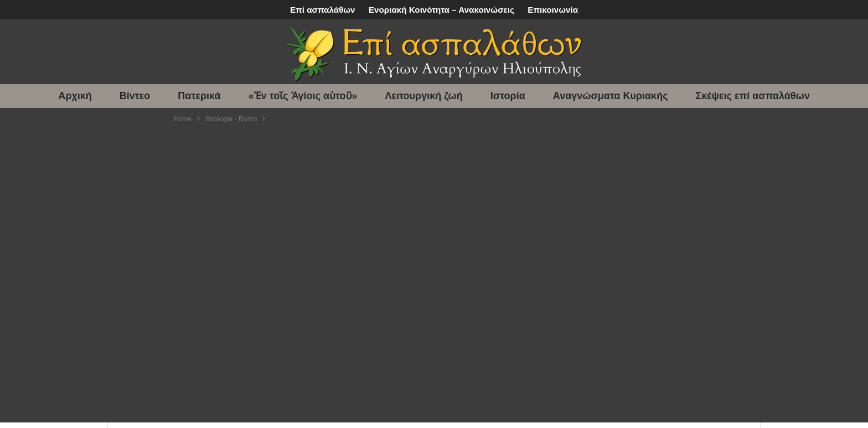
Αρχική (75, 96)
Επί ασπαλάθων (323, 10)
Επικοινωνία (553, 10)
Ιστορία (508, 96)
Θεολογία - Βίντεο (231, 119)
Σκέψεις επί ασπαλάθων (753, 96)
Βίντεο (135, 96)
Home (183, 119)
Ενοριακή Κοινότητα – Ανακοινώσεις (441, 10)
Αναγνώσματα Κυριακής (611, 96)
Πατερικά (199, 96)
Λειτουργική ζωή (424, 96)
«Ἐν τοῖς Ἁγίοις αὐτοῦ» (303, 96)
